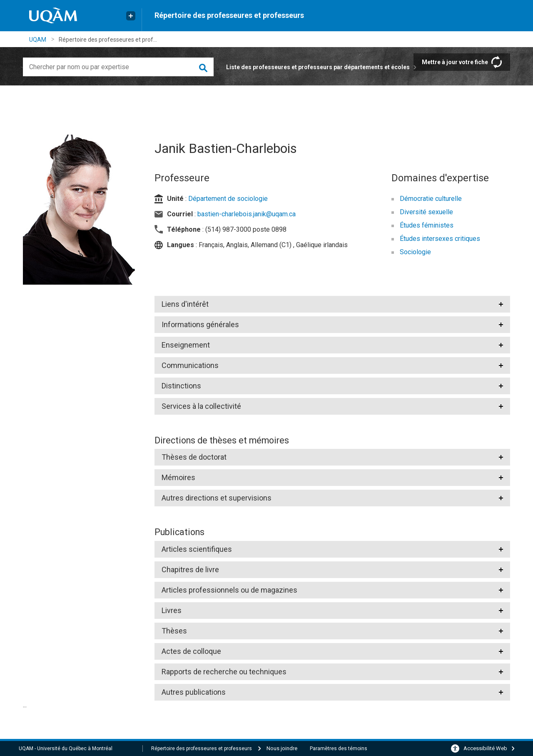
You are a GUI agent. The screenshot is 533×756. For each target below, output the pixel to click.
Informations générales (200, 324)
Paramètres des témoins (339, 748)
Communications (190, 365)
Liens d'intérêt (185, 304)
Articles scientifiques (197, 549)
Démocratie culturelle (431, 199)
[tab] (333, 304)
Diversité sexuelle (426, 212)
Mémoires (178, 477)
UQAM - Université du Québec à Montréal (66, 748)
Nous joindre (282, 748)
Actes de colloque (191, 651)
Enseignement (186, 345)
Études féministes (427, 225)
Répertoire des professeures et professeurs (229, 15)
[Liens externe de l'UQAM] (131, 16)
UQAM (38, 40)
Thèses (174, 631)
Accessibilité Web (485, 748)
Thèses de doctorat (194, 457)
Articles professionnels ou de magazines (229, 590)
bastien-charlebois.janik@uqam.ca (247, 214)
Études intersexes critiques (440, 239)
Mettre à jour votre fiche (455, 62)
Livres (172, 610)
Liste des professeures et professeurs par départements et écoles (318, 67)
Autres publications (194, 692)
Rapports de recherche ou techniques (224, 672)
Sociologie (415, 252)
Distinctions (181, 386)
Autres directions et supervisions (217, 498)
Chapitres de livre (190, 570)
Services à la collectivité (201, 406)
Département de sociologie (228, 199)
